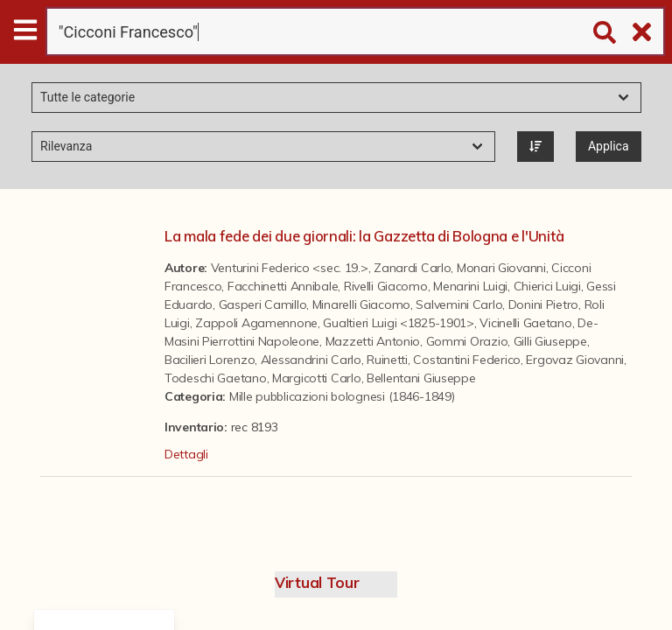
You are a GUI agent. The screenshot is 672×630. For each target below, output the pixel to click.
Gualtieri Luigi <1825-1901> (398, 323)
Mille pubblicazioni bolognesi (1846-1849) (342, 396)
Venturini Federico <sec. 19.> (290, 268)
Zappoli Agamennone (256, 323)
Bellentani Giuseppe (421, 378)
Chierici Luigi (547, 286)
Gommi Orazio (467, 341)
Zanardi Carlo (412, 268)
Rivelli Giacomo (386, 286)
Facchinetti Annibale (283, 286)
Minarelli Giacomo (361, 304)
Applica (609, 146)
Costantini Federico (467, 360)
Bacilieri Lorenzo (210, 360)
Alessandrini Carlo (311, 360)
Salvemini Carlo (459, 304)
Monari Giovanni (501, 268)
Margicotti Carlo (317, 378)
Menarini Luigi (470, 286)
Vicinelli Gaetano (525, 323)
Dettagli (186, 454)
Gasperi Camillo (263, 304)
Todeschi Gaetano (216, 378)
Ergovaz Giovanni (575, 360)
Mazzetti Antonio (373, 341)
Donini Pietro (543, 304)
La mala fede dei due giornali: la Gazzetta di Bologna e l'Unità (364, 236)
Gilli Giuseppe (550, 341)
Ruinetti (387, 360)
